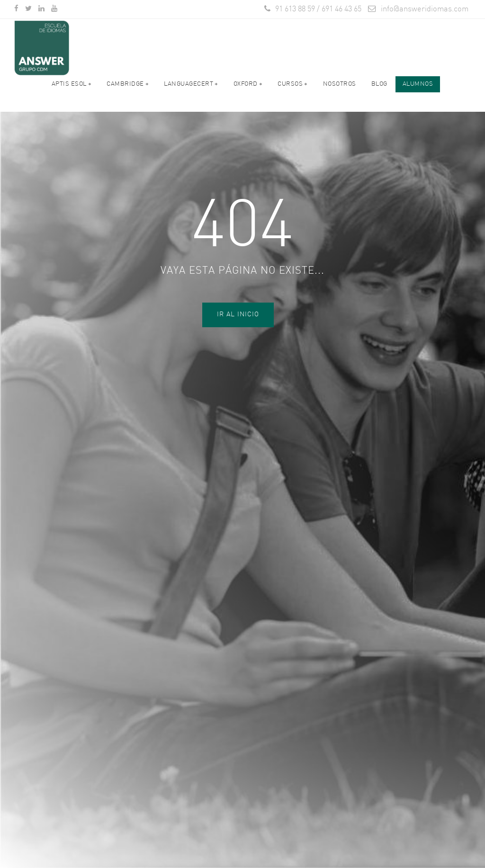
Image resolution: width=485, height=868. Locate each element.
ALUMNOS (418, 90)
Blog (379, 90)
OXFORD (248, 90)
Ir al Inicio (238, 315)
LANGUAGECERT (191, 90)
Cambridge (128, 90)
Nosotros (340, 90)
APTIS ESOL (72, 90)
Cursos (293, 90)
